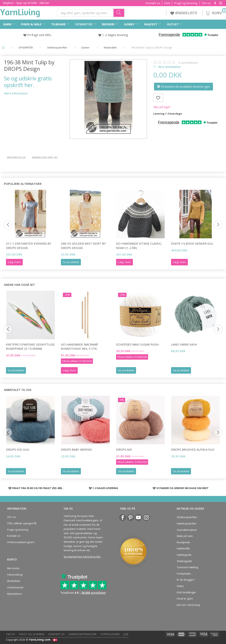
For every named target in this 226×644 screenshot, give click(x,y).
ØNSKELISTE (184, 13)
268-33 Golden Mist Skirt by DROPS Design (83, 246)
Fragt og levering (186, 3)
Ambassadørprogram (21, 542)
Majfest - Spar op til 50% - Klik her (26, 3)
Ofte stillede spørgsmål (22, 523)
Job (126, 634)
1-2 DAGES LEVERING (105, 488)
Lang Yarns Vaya (184, 344)
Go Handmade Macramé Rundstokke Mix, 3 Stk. (79, 346)
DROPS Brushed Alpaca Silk (193, 449)
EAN (167, 3)
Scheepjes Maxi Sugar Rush (137, 344)
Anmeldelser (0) (45, 157)
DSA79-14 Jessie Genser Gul (192, 243)
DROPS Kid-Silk (18, 449)
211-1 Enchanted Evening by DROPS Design (29, 246)
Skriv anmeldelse (169, 67)
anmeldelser (188, 63)
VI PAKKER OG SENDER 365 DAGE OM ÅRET (183, 488)
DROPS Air (124, 449)
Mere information (16, 93)
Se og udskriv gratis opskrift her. (28, 82)
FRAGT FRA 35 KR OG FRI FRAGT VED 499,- (38, 488)
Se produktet (71, 262)
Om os (206, 3)
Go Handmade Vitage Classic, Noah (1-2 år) (139, 246)
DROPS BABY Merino (76, 449)
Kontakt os (153, 3)
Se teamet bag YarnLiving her (82, 557)
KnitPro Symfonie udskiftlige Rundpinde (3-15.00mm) (30, 346)
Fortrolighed (110, 634)
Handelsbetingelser (83, 634)
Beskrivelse (16, 157)
